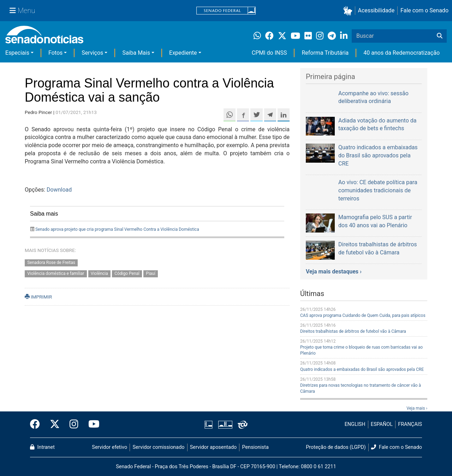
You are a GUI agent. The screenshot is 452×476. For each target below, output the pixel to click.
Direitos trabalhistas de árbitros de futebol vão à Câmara (353, 331)
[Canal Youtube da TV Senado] (91, 424)
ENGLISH (355, 424)
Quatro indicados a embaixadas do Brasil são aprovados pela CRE (362, 369)
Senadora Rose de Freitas (51, 263)
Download (59, 190)
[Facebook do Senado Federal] (37, 424)
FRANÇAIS (410, 424)
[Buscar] (440, 36)
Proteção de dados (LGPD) (336, 447)
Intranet (42, 447)
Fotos (55, 53)
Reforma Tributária (325, 53)
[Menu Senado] (22, 11)
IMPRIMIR (38, 297)
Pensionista (255, 447)
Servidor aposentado (213, 447)
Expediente (183, 53)
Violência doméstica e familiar (56, 274)
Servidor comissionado (159, 447)
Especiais (17, 53)
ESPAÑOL (382, 424)
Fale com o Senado (424, 10)
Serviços (92, 53)
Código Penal (127, 274)
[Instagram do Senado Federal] (74, 424)
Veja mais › (417, 408)
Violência (99, 274)
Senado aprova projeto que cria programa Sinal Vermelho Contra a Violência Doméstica (117, 229)
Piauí (151, 274)
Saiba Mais (136, 53)
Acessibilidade (376, 10)
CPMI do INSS (269, 53)
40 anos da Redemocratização (402, 53)
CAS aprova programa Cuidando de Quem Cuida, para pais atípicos (363, 315)
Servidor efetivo (109, 447)
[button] (349, 11)
